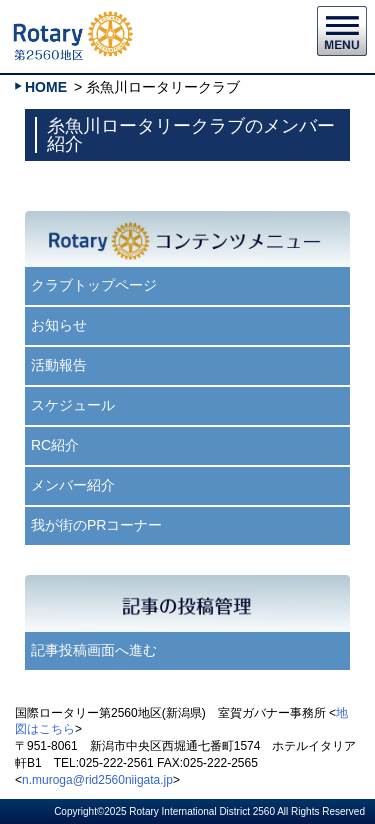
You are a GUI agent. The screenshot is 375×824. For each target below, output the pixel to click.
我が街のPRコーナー (96, 525)
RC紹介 (55, 445)
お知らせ (59, 325)
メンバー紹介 (73, 485)
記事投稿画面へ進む (94, 650)
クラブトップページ (94, 285)
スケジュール (73, 405)
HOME (46, 87)
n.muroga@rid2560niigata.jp (97, 780)
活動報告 (59, 365)
